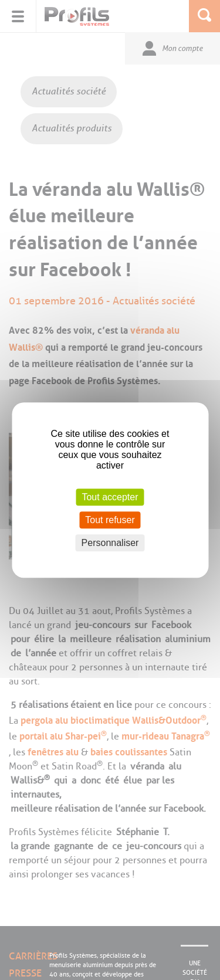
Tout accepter (110, 497)
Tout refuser (110, 520)
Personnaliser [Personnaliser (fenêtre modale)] (110, 543)
